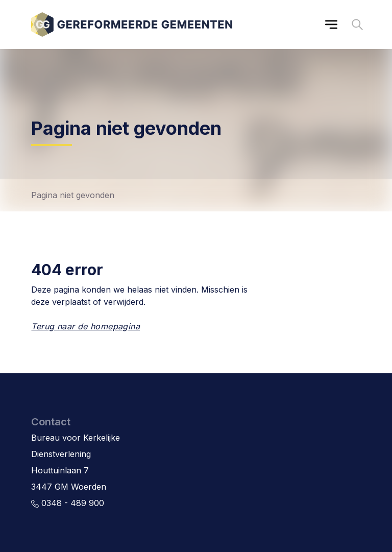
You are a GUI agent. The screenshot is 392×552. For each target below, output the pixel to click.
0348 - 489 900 (68, 503)
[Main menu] (331, 25)
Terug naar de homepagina (85, 326)
